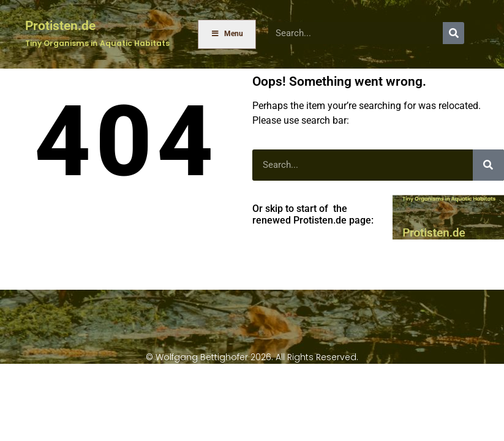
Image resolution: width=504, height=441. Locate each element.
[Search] (453, 33)
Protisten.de (60, 25)
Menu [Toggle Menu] (227, 34)
